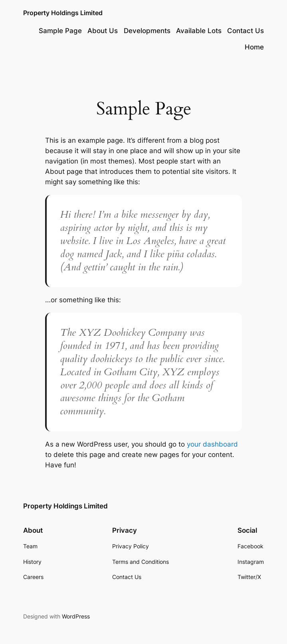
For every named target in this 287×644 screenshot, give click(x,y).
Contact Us (245, 31)
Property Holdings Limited (63, 13)
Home (254, 47)
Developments (147, 31)
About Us (103, 31)
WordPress (76, 616)
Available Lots (199, 31)
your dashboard (212, 444)
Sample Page (60, 31)
